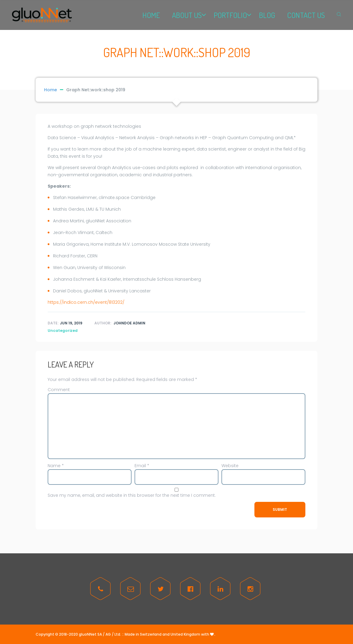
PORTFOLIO (230, 15)
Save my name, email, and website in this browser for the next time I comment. (132, 495)
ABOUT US (187, 15)
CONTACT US (306, 15)
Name (56, 466)
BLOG (267, 15)
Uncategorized (63, 331)
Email (142, 466)
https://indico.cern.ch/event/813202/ (86, 302)
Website (230, 466)
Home (50, 90)
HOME (151, 15)
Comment (59, 390)
